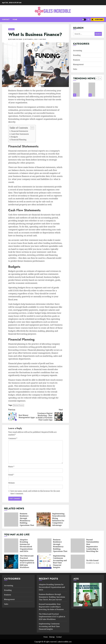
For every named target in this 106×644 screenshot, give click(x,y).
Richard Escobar (15, 39)
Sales (75, 69)
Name (11, 467)
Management (78, 64)
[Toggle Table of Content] (31, 128)
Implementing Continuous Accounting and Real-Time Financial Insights (44, 562)
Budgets (14, 137)
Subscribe (97, 20)
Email (11, 475)
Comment (13, 438)
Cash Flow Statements (20, 134)
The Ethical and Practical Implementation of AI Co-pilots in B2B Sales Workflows (11, 562)
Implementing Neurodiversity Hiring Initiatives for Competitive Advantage (44, 520)
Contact (6, 19)
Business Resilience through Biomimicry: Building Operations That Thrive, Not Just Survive (11, 520)
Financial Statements (20, 131)
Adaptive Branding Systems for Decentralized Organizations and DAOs (76, 90)
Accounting (78, 51)
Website (11, 483)
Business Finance (19, 405)
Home (15, 19)
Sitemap (52, 637)
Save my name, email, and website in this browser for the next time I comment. (35, 492)
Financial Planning (19, 140)
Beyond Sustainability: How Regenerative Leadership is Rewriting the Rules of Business (78, 546)
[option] (80, 91)
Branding (77, 55)
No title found (78, 562)
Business (11, 29)
